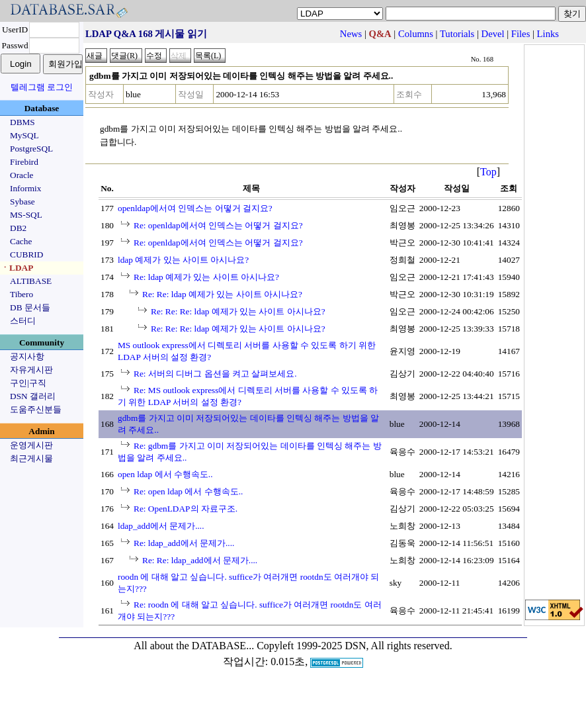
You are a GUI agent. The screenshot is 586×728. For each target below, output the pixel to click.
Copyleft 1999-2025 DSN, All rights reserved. (355, 646)
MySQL (24, 135)
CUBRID (26, 254)
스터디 (23, 321)
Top (488, 172)
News (351, 34)
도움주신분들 (36, 409)
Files (521, 34)
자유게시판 (31, 370)
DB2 (18, 228)
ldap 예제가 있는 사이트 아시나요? (183, 260)
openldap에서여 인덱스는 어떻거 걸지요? (195, 208)
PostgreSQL (31, 149)
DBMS (22, 122)
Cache (21, 241)
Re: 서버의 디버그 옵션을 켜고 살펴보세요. (215, 374)
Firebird (24, 162)
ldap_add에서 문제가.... (161, 526)
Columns (416, 34)
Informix (25, 188)
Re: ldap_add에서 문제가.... (184, 543)
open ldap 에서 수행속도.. (165, 474)
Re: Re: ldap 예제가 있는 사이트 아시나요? (222, 294)
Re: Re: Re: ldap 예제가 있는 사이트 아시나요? (238, 311)
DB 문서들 (30, 307)
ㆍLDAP (17, 268)
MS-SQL (26, 215)
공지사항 (27, 356)
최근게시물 (31, 458)
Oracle (22, 175)
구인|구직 (28, 383)
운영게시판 (31, 445)
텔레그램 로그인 (42, 87)
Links (548, 34)
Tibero (21, 294)
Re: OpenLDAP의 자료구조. (186, 509)
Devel (493, 34)
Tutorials (457, 34)
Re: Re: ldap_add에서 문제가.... (200, 560)
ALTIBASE (31, 281)
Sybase (22, 202)
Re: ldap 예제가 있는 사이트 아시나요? (206, 277)
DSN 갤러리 (33, 396)
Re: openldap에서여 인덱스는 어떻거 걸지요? (218, 225)
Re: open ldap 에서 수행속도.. (188, 491)
